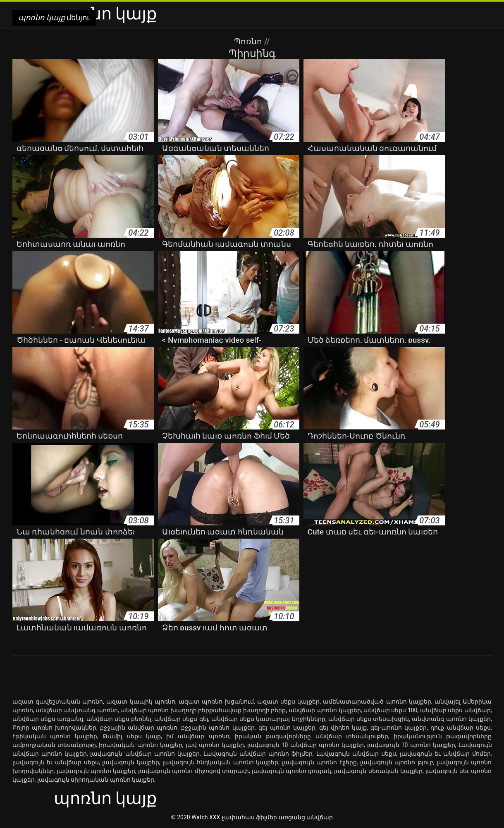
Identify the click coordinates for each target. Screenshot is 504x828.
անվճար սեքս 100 (391, 710)
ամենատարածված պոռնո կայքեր (377, 702)
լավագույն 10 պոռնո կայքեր (411, 745)
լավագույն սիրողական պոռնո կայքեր (96, 780)
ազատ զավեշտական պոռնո (58, 702)
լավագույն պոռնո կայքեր (96, 771)
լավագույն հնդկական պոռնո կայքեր (220, 762)
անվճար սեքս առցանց (48, 719)
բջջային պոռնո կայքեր (218, 728)
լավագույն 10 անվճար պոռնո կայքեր (306, 745)
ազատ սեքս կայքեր (289, 702)
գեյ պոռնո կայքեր (287, 728)
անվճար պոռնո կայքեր (325, 710)
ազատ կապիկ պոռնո (141, 702)
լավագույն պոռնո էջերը (319, 762)
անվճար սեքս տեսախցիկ (369, 719)
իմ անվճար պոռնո (198, 736)
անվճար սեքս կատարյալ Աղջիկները (269, 719)
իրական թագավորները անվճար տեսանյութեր (312, 736)
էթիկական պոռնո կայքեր (55, 736)
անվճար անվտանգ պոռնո (77, 710)
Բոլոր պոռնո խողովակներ (54, 728)
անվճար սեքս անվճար (455, 710)
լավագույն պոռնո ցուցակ (292, 771)
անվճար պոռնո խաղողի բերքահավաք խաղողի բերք (203, 710)
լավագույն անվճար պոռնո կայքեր (145, 754)
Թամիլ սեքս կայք (132, 736)
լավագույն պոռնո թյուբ (397, 762)
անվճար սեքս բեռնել (119, 719)
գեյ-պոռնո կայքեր (399, 728)
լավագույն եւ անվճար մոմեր (445, 754)
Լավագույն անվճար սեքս (356, 754)
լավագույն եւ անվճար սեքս (56, 762)
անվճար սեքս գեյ (181, 719)
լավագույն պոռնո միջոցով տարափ (193, 771)
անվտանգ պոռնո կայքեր (451, 719)
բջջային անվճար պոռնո (139, 728)
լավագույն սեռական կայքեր (378, 771)
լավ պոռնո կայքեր (215, 745)
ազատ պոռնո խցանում (216, 702)
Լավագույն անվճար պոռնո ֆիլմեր (258, 754)
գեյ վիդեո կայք (343, 728)
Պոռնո (249, 41)
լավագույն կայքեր (130, 762)
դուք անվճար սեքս (460, 728)
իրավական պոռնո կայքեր (140, 745)
